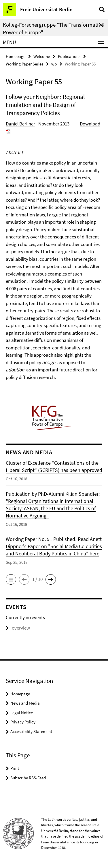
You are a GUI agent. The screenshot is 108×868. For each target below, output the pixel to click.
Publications (69, 56)
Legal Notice (22, 713)
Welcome (42, 56)
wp (54, 64)
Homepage (16, 56)
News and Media (25, 703)
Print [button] (15, 768)
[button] (11, 579)
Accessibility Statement (31, 731)
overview (18, 628)
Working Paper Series (24, 64)
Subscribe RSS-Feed (28, 778)
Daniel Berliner (20, 124)
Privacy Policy (23, 722)
